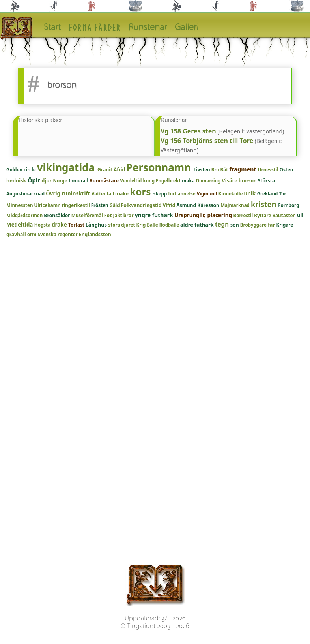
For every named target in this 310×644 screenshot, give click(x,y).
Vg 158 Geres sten (188, 131)
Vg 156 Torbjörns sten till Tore (207, 141)
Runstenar (148, 28)
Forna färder (95, 28)
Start (52, 28)
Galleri (187, 28)
